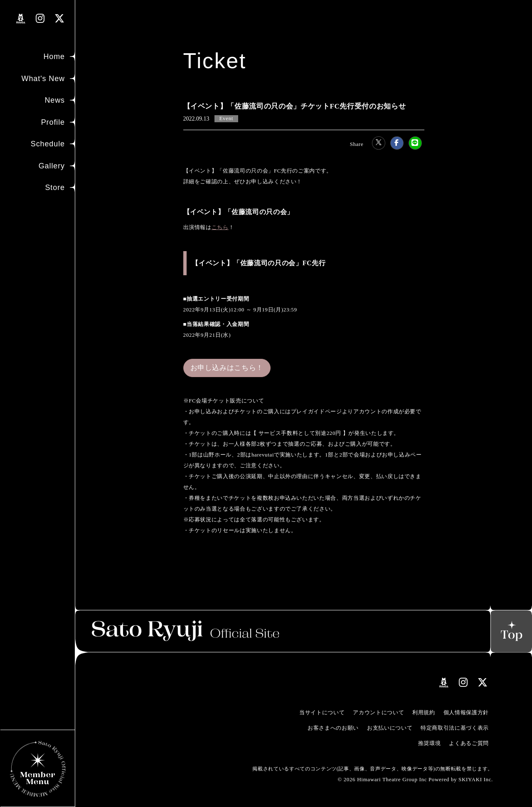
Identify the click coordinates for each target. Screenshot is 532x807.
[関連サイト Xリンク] (60, 19)
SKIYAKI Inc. (476, 779)
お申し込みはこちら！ (227, 368)
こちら (220, 227)
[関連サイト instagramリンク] (40, 19)
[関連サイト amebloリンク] (21, 19)
